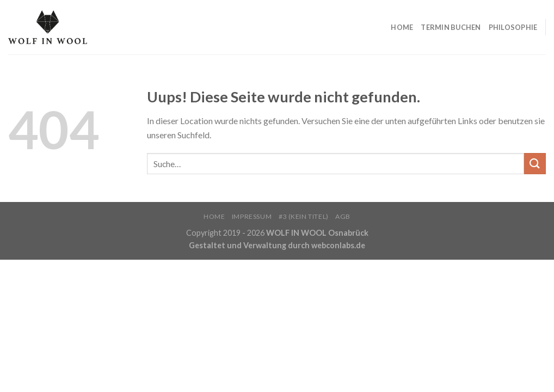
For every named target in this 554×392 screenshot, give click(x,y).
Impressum (252, 216)
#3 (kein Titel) (304, 216)
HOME (402, 27)
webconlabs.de (338, 245)
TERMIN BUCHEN (451, 27)
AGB (343, 216)
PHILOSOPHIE (513, 27)
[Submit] (535, 164)
